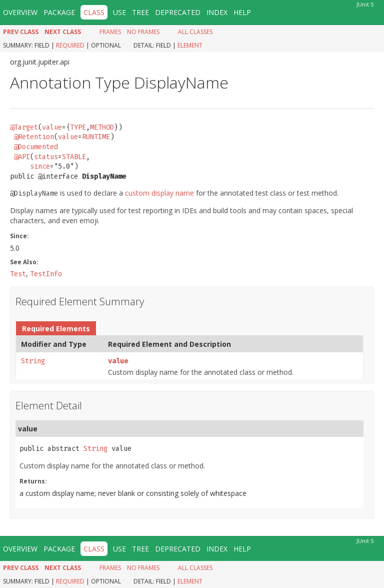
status (46, 157)
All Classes (195, 32)
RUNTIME (96, 137)
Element (190, 45)
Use (119, 12)
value (52, 127)
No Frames (143, 32)
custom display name (159, 193)
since (40, 166)
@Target (24, 127)
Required (70, 45)
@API (22, 157)
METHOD (102, 127)
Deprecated (178, 12)
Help (242, 12)
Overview (20, 12)
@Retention (34, 137)
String (33, 361)
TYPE (78, 127)
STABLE (74, 157)
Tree (140, 12)
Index (217, 12)
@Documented (36, 147)
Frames (110, 32)
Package (59, 12)
